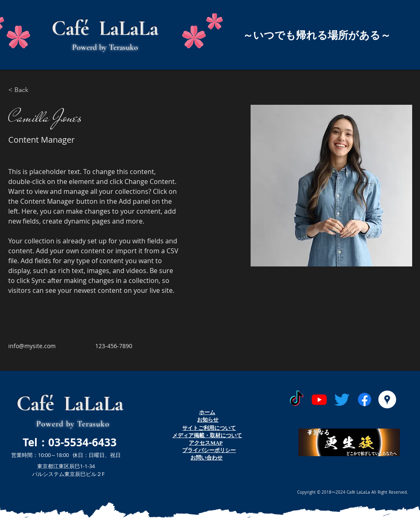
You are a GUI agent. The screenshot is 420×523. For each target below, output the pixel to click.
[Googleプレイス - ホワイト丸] (387, 399)
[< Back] (25, 90)
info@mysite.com (32, 346)
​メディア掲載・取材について (207, 435)
